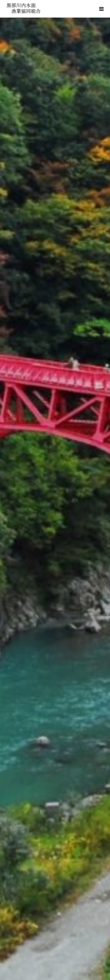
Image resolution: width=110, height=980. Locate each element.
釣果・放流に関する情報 (55, 592)
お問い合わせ (55, 952)
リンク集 (55, 932)
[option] (55, 114)
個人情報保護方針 (55, 942)
